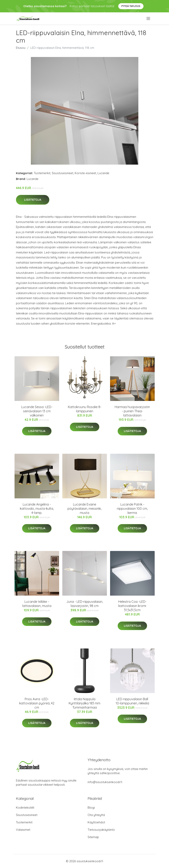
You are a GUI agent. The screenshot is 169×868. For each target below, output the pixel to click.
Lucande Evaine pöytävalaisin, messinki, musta (84, 509)
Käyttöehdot (96, 822)
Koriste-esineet (85, 173)
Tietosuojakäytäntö (101, 830)
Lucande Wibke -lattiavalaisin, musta (37, 604)
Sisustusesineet (63, 173)
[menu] (149, 19)
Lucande (103, 173)
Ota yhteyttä (96, 815)
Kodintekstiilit (25, 808)
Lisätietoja (33, 200)
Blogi (91, 808)
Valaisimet (23, 830)
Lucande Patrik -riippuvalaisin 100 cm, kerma (132, 509)
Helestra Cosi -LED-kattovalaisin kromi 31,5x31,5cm (132, 606)
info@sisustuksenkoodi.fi (105, 782)
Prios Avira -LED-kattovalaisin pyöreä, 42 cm (37, 703)
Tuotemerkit (42, 173)
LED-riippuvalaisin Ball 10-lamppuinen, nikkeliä (132, 701)
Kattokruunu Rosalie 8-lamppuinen (85, 409)
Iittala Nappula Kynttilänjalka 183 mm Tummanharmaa (84, 703)
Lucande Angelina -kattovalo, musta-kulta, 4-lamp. (37, 509)
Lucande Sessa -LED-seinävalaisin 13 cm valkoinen (37, 411)
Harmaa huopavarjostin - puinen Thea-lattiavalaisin (132, 411)
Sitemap (93, 837)
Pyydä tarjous (131, 6)
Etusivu (21, 48)
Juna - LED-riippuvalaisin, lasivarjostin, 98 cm (85, 604)
